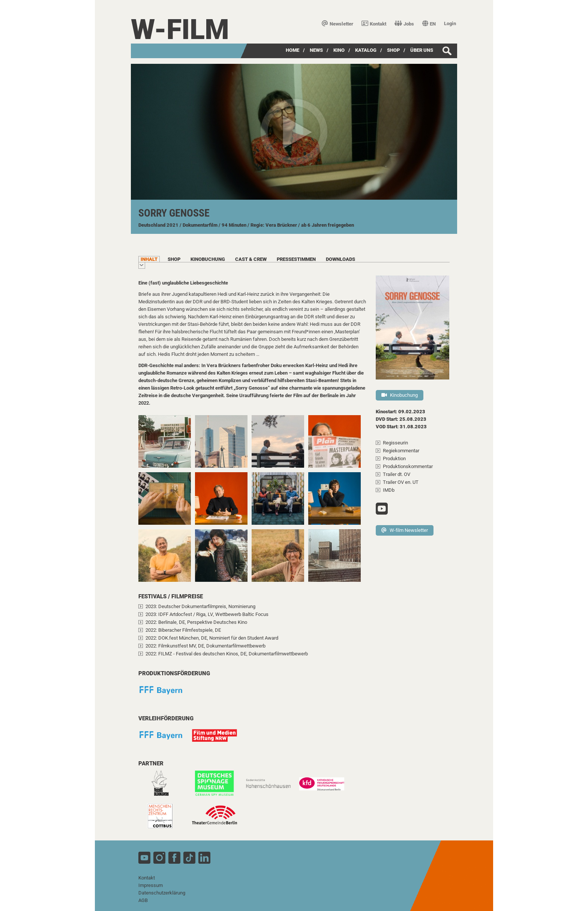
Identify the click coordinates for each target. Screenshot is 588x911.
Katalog (366, 50)
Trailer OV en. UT (401, 482)
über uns (422, 50)
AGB (143, 900)
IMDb (389, 490)
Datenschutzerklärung (162, 893)
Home (292, 50)
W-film (180, 29)
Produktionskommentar (408, 466)
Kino (339, 50)
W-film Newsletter (405, 530)
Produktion (394, 459)
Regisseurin (395, 443)
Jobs (404, 24)
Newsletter (337, 24)
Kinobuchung (400, 395)
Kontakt (374, 24)
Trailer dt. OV (397, 474)
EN (429, 24)
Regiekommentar (401, 451)
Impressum (151, 885)
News (316, 50)
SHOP (393, 50)
